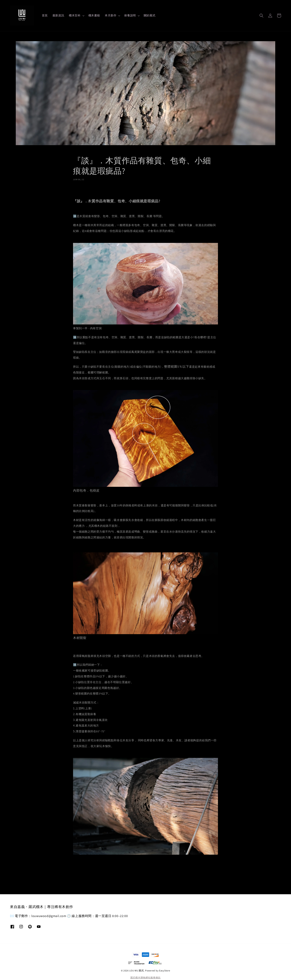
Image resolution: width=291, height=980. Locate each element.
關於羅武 (149, 15)
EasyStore (165, 971)
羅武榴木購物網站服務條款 (145, 978)
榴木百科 (75, 15)
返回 (145, 871)
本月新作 (111, 15)
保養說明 (130, 15)
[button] (261, 16)
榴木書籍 (94, 15)
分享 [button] (79, 189)
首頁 (45, 15)
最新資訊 (58, 15)
